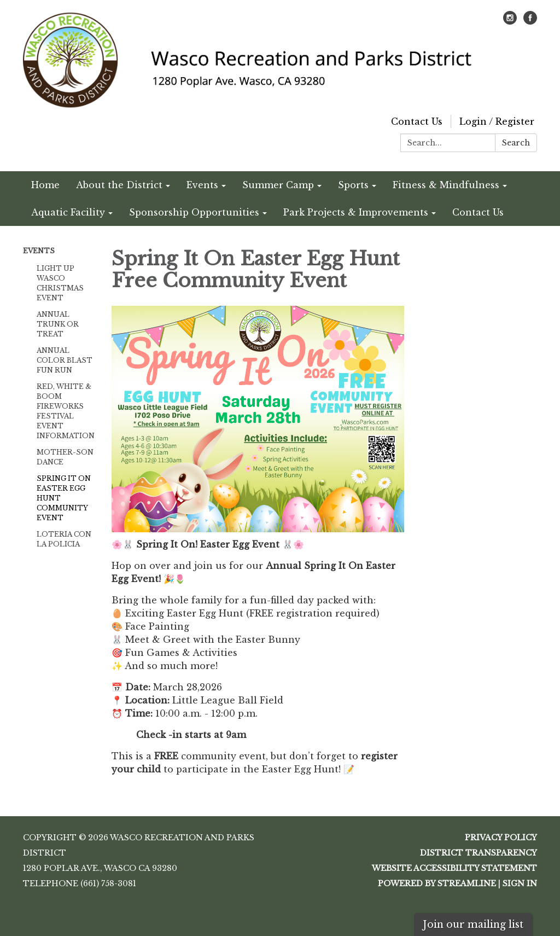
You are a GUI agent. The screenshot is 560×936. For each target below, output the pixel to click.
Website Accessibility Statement (454, 868)
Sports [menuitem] (353, 185)
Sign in (520, 883)
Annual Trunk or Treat (58, 324)
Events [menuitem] (202, 185)
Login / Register (497, 121)
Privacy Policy (501, 838)
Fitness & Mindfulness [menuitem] (446, 185)
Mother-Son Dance (65, 457)
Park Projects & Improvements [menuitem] (356, 212)
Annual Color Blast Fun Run (65, 360)
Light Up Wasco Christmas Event (60, 283)
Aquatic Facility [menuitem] (68, 212)
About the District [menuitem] (119, 185)
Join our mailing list (473, 925)
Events (39, 251)
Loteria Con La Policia (64, 539)
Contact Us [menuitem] (478, 212)
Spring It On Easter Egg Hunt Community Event (64, 498)
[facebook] (530, 21)
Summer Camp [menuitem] (278, 185)
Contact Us (417, 121)
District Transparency (479, 853)
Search (516, 143)
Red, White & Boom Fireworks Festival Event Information (66, 411)
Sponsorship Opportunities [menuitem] (194, 212)
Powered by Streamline (437, 883)
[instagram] (510, 21)
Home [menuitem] (45, 185)
